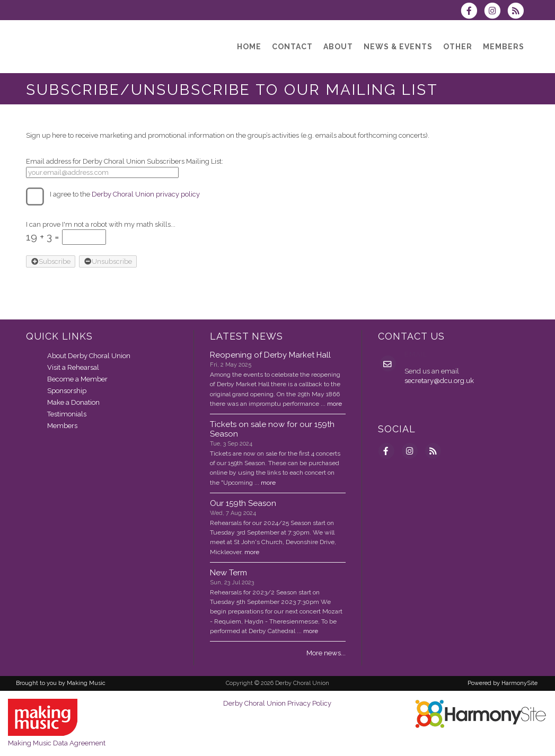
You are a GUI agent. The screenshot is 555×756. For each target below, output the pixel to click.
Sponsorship (67, 391)
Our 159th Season (243, 503)
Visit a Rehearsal (73, 367)
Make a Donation (73, 402)
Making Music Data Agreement (57, 743)
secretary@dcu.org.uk (439, 381)
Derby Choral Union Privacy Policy (277, 703)
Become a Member (77, 379)
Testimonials (67, 414)
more (334, 404)
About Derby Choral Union (89, 356)
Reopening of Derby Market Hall (270, 355)
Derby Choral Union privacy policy (146, 194)
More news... (326, 653)
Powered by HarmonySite (503, 683)
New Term (228, 573)
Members (62, 426)
